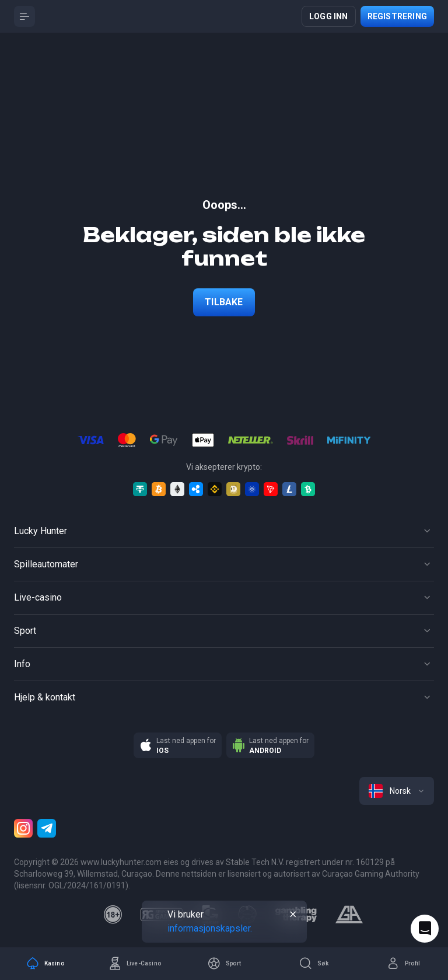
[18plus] (113, 915)
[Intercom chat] (425, 929)
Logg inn (329, 16)
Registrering (397, 16)
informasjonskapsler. (210, 928)
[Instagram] (23, 828)
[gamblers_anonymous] (349, 915)
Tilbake (224, 302)
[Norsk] (397, 791)
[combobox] (397, 791)
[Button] (24, 16)
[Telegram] (47, 828)
